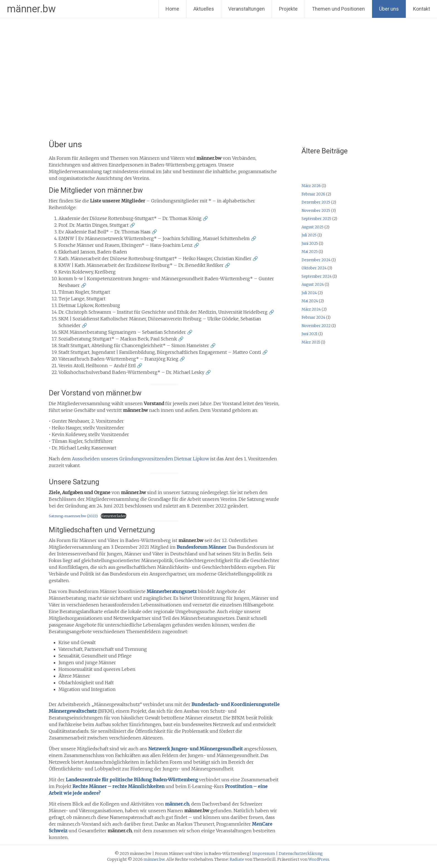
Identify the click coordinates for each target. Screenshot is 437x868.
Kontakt (422, 9)
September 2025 (316, 219)
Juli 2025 (309, 235)
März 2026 (311, 186)
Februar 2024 (313, 317)
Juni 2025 (310, 244)
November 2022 (316, 326)
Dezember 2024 (316, 260)
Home (172, 9)
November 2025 (316, 211)
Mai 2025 (310, 252)
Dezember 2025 (316, 202)
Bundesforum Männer (201, 547)
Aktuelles (204, 9)
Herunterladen (114, 516)
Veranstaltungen (247, 9)
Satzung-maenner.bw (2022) (73, 516)
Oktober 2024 (314, 268)
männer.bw (31, 9)
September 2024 (317, 276)
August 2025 (313, 227)
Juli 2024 (309, 293)
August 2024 (313, 285)
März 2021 (311, 342)
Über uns (389, 9)
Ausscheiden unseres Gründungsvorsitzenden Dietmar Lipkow (141, 459)
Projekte (288, 9)
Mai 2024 (310, 301)
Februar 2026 (313, 194)
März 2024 (311, 309)
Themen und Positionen (338, 9)
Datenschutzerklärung (301, 854)
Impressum (264, 854)
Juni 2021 (309, 334)
